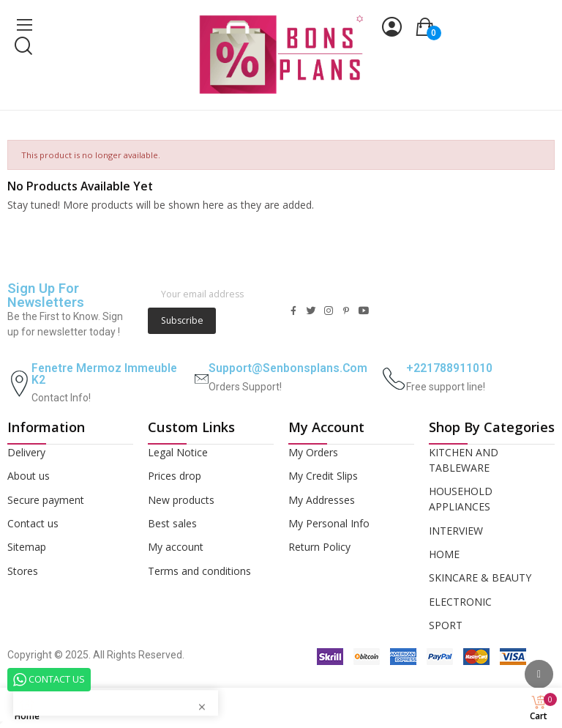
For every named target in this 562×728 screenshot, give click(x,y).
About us (29, 476)
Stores (23, 571)
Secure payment (46, 500)
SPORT (446, 625)
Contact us (33, 523)
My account (176, 547)
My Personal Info (329, 523)
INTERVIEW (456, 531)
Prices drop (175, 476)
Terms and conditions (199, 571)
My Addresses (322, 500)
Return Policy (319, 547)
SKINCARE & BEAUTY (480, 577)
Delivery (26, 452)
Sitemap (27, 547)
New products (181, 500)
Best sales (172, 523)
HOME (444, 554)
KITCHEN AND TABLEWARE (464, 460)
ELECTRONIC (460, 602)
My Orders (313, 452)
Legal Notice (178, 452)
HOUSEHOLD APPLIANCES (461, 499)
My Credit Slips (323, 476)
